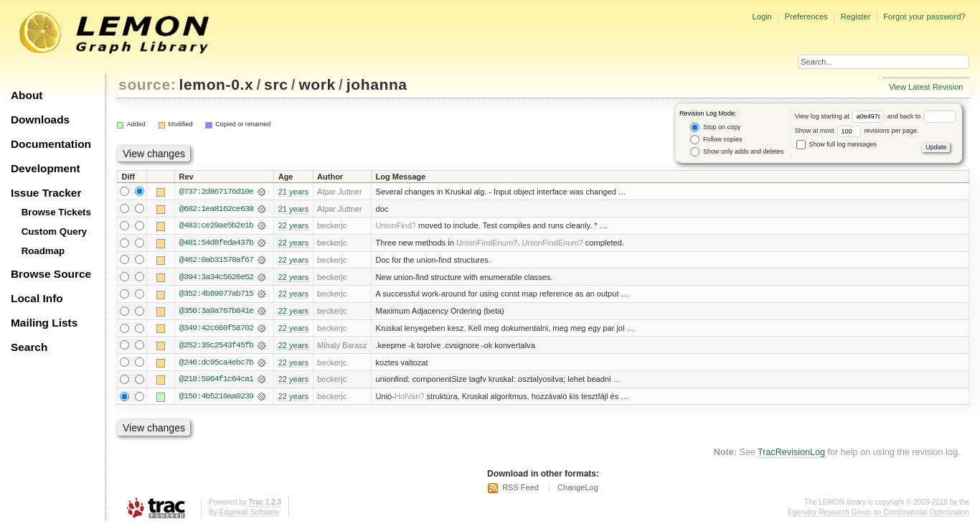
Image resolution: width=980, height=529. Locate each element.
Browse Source (51, 274)
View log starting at (841, 116)
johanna (377, 84)
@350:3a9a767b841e (216, 312)
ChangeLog (578, 490)
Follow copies (716, 140)
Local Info (37, 298)
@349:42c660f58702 (216, 329)
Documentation (51, 144)
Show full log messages (837, 144)
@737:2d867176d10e (216, 192)
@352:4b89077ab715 (216, 295)
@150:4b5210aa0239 (216, 398)
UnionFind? (396, 226)
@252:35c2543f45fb (216, 347)
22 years (293, 226)
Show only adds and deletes (737, 152)
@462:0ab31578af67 (216, 261)
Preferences (806, 17)
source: (147, 84)
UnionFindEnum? (487, 243)
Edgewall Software (249, 514)
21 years (293, 192)
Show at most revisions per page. (857, 131)
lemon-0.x (217, 84)
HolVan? (410, 398)
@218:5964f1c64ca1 (216, 381)
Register (856, 17)
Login (762, 17)
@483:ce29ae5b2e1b (216, 226)
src (276, 84)
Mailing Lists (44, 323)
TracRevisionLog (791, 454)
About (27, 95)
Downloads (40, 120)
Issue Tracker (46, 193)
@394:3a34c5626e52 (216, 278)
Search (29, 347)
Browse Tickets (56, 212)
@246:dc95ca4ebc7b (216, 364)
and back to (922, 116)
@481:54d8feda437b (216, 243)
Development (46, 168)
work (317, 84)
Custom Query (55, 231)
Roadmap (43, 251)
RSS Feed (520, 490)
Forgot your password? (924, 17)
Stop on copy (715, 127)
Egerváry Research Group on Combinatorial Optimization (878, 514)
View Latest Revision (926, 87)
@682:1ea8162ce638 (216, 209)
